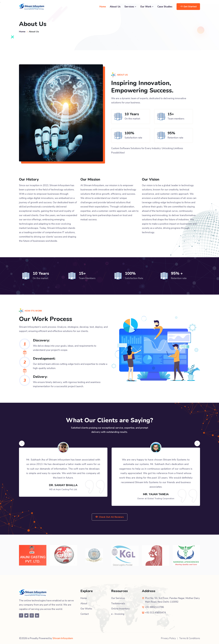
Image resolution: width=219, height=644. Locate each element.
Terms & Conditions (190, 638)
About (84, 604)
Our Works (86, 609)
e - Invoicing (118, 614)
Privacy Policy (168, 638)
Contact (85, 614)
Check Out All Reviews (110, 517)
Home (103, 7)
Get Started (188, 7)
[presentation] (22, 443)
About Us (115, 7)
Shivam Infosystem (63, 638)
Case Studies (165, 7)
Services (130, 7)
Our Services (118, 598)
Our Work (147, 7)
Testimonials (118, 604)
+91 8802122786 (154, 607)
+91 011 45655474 (155, 613)
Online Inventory (120, 609)
